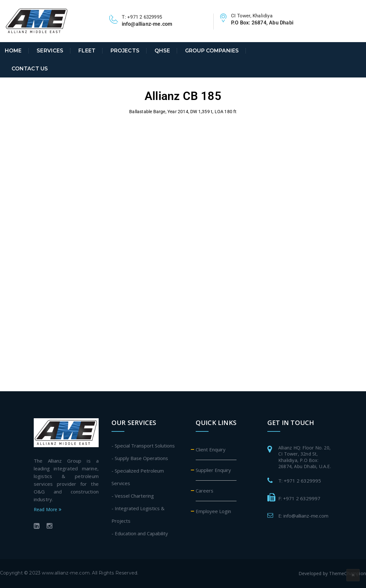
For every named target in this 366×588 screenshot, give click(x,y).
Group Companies (212, 51)
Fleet (87, 51)
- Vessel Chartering (133, 496)
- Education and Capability (140, 533)
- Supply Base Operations (140, 458)
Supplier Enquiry (213, 470)
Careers (205, 491)
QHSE (162, 51)
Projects (125, 51)
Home (13, 51)
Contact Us (30, 69)
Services (50, 51)
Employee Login (213, 511)
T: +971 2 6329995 (300, 481)
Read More (48, 509)
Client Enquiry (211, 449)
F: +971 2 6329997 (299, 498)
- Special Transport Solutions (143, 446)
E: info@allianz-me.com (303, 516)
